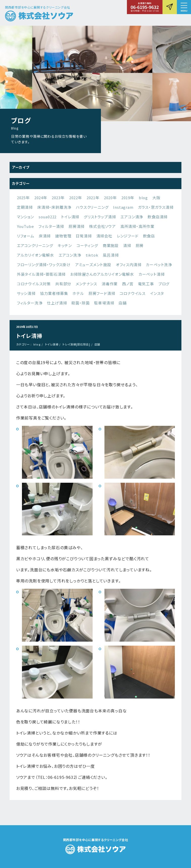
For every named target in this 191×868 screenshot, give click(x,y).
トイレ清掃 (70, 217)
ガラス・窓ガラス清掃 (156, 207)
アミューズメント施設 (93, 265)
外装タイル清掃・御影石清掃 (41, 274)
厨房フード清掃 (102, 293)
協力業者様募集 (54, 293)
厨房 (140, 245)
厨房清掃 (77, 226)
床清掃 (45, 236)
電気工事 (146, 284)
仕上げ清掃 (57, 303)
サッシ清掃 (26, 293)
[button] (184, 7)
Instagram (123, 207)
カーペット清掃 (152, 274)
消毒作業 (110, 284)
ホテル (78, 293)
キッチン (65, 245)
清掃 (127, 245)
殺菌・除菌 (80, 303)
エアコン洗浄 (70, 255)
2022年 (76, 198)
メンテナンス (86, 284)
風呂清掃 (111, 255)
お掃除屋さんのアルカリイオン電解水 (102, 274)
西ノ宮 (128, 284)
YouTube (25, 226)
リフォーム (26, 236)
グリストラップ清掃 (100, 217)
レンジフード (128, 236)
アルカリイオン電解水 (35, 255)
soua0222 (48, 217)
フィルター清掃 (51, 226)
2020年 (110, 198)
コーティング (87, 245)
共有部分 (63, 284)
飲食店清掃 (158, 217)
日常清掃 (84, 236)
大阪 (156, 198)
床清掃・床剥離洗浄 (54, 207)
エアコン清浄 (132, 217)
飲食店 (149, 236)
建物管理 (63, 236)
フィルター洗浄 (30, 303)
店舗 (123, 303)
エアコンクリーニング (35, 245)
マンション (25, 217)
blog (143, 198)
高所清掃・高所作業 (137, 226)
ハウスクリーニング (92, 207)
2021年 (93, 198)
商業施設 (111, 245)
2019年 (128, 198)
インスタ (157, 293)
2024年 (41, 198)
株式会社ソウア (102, 226)
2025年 (23, 198)
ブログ (164, 284)
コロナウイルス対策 (34, 284)
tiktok (92, 255)
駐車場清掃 (104, 303)
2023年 (58, 198)
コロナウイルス (133, 293)
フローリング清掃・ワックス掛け (44, 265)
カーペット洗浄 (159, 265)
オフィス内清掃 (129, 265)
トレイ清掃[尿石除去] (76, 344)
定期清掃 (25, 207)
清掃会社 (104, 236)
